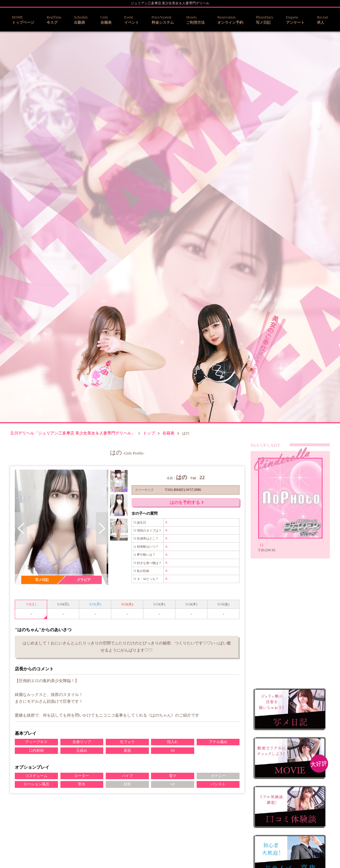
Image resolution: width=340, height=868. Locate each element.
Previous (21, 531)
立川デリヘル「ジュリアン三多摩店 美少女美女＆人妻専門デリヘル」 (73, 434)
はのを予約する (184, 505)
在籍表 (169, 434)
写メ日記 (42, 580)
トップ (149, 434)
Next (100, 531)
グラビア (83, 580)
